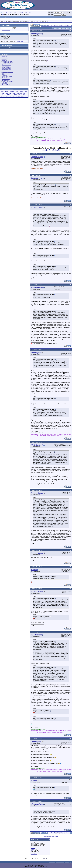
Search (67, 17)
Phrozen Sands (37, 207)
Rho (16, 95)
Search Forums (6, 25)
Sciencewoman (37, 157)
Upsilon (3, 96)
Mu (24, 93)
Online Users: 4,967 (7, 46)
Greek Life (4, 59)
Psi (13, 96)
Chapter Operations (6, 67)
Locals (3, 71)
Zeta (26, 92)
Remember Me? (67, 13)
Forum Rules (34, 854)
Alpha (3, 92)
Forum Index (5, 58)
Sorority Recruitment (7, 61)
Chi (10, 96)
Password (50, 15)
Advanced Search (6, 30)
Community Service (6, 70)
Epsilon (21, 92)
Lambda (20, 93)
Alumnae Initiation (6, 65)
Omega (18, 96)
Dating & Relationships (8, 81)
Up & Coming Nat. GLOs (7, 72)
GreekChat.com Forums (8, 13)
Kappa (14, 93)
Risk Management (6, 66)
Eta (3, 93)
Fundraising (4, 75)
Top (70, 862)
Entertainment (5, 80)
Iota (10, 93)
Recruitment (4, 60)
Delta (16, 92)
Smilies (32, 849)
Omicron (8, 95)
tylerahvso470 (20, 41)
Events (3, 74)
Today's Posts (54, 17)
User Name (51, 13)
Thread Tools (56, 28)
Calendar (40, 17)
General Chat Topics (20, 13)
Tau (24, 95)
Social (3, 73)
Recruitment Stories (7, 64)
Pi (13, 95)
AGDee (34, 570)
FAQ (14, 17)
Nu (2, 95)
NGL (22, 96)
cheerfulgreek (36, 34)
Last (68, 26)
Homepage (4, 57)
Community (26, 17)
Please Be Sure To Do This (51, 150)
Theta (6, 93)
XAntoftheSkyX (37, 287)
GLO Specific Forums (7, 89)
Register (6, 17)
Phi (7, 96)
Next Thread (55, 836)
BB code (33, 848)
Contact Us (52, 862)
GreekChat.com (60, 862)
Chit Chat (29, 13)
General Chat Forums (7, 77)
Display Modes (66, 28)
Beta (7, 92)
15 (63, 26)
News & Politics (6, 79)
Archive (67, 862)
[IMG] (32, 850)
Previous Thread (48, 836)
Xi (4, 95)
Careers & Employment (8, 85)
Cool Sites (5, 82)
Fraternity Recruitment (7, 63)
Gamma (11, 92)
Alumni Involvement (6, 68)
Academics (5, 84)
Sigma (20, 95)
